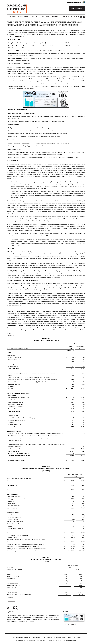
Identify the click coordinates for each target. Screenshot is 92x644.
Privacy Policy (71, 637)
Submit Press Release (35, 637)
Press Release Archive (22, 637)
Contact (46, 17)
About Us (55, 17)
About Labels (35, 17)
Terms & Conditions (47, 637)
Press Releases (23, 17)
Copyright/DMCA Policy (60, 637)
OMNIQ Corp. (12, 601)
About (13, 637)
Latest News (11, 17)
